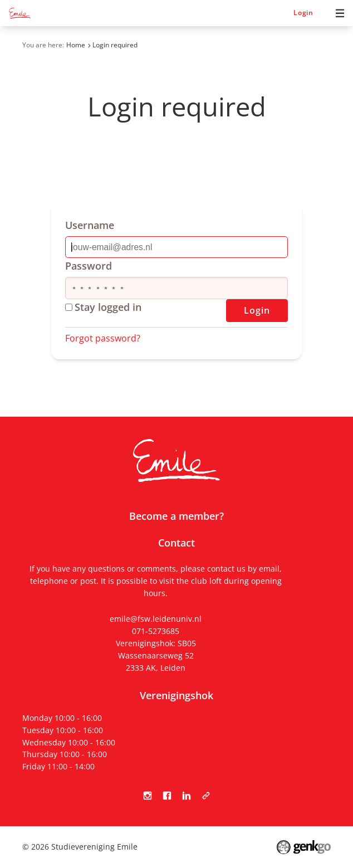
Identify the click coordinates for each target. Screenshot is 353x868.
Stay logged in (103, 307)
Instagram (147, 795)
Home (76, 45)
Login (303, 13)
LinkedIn (186, 795)
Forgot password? (103, 338)
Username (90, 225)
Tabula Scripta (206, 795)
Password (89, 266)
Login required (115, 45)
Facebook (167, 795)
